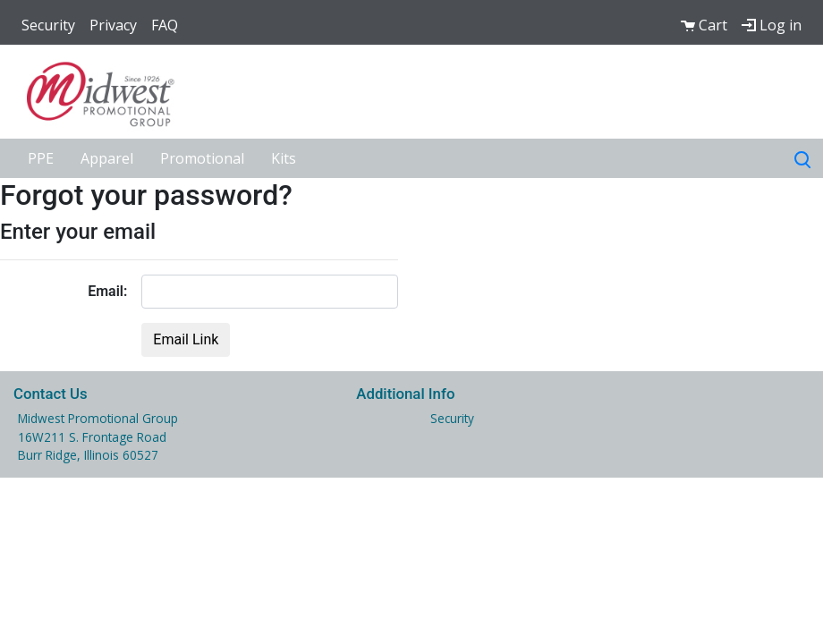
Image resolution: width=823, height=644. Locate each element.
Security (48, 25)
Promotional (202, 158)
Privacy (113, 25)
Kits (284, 158)
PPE (41, 158)
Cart (704, 25)
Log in (772, 25)
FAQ (165, 25)
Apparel (107, 158)
